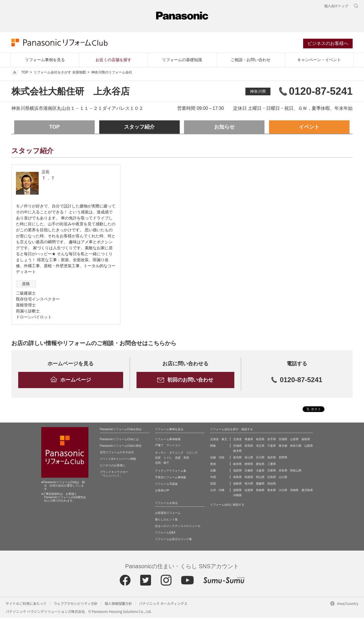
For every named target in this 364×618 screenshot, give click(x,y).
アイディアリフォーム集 (171, 471)
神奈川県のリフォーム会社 (112, 73)
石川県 (260, 458)
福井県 (272, 458)
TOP (20, 73)
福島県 (306, 439)
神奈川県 (258, 92)
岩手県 (272, 439)
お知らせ (224, 127)
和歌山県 (296, 471)
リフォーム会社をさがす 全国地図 (60, 73)
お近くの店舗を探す (113, 60)
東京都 (283, 446)
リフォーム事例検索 (168, 439)
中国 (213, 477)
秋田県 (260, 439)
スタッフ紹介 (139, 127)
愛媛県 (260, 484)
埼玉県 (260, 446)
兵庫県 (272, 471)
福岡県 (237, 490)
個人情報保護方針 (118, 604)
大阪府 (260, 471)
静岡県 (249, 464)
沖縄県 (237, 496)
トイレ (168, 458)
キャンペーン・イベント (319, 60)
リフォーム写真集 (166, 484)
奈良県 (283, 471)
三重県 (272, 464)
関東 (213, 446)
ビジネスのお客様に (113, 466)
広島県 (272, 477)
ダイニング (176, 453)
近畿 (213, 471)
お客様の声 (162, 491)
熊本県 (272, 490)
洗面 (178, 458)
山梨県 (309, 446)
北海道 (237, 439)
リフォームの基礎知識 (182, 60)
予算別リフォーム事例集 (171, 478)
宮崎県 (294, 490)
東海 (213, 464)
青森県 (249, 439)
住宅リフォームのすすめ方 (117, 453)
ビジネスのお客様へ (328, 44)
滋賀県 (237, 471)
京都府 (249, 471)
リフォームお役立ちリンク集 (173, 539)
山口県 (283, 477)
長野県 (283, 458)
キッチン (161, 453)
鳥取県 (237, 477)
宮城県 (283, 439)
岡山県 (260, 477)
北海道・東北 (219, 439)
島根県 (249, 477)
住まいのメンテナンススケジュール (178, 526)
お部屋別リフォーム (168, 513)
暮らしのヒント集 (166, 520)
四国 (213, 484)
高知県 (272, 484)
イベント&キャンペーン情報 (118, 459)
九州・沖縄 (217, 490)
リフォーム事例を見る (45, 60)
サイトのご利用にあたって (26, 604)
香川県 (249, 484)
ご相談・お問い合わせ (251, 60)
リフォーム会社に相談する (227, 505)
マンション (173, 445)
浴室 (158, 458)
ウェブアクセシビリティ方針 (76, 604)
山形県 (294, 439)
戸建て (159, 445)
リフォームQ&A (165, 533)
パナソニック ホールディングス (163, 604)
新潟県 (237, 458)
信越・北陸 (217, 458)
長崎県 (260, 490)
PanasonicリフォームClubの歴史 (121, 446)
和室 (186, 458)
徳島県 (237, 484)
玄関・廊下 (162, 463)
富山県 (249, 458)
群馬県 (249, 446)
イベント (309, 127)
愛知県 (260, 464)
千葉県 (272, 446)
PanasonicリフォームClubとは (119, 439)
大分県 (283, 490)
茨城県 (237, 446)
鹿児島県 (307, 490)
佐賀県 (249, 490)
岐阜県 (237, 464)
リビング (192, 453)
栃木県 (237, 451)
